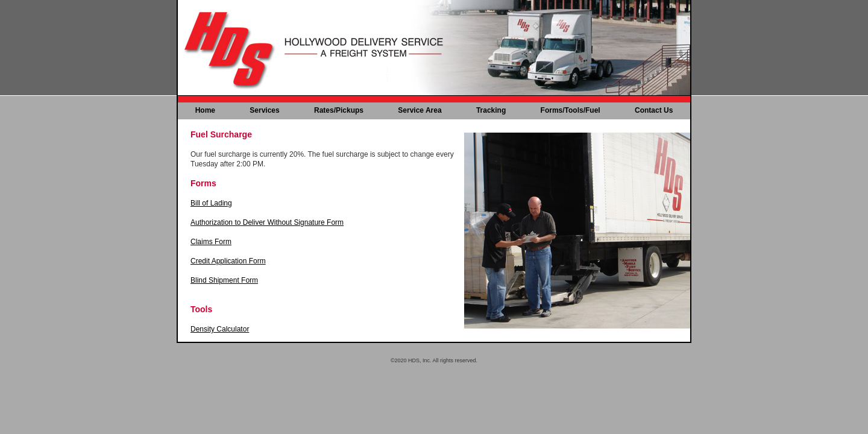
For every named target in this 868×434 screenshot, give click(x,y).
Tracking (491, 110)
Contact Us (654, 110)
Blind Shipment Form (224, 280)
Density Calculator (220, 329)
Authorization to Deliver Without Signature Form (267, 222)
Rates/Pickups (339, 110)
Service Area (420, 110)
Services (264, 110)
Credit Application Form (228, 261)
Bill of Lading (211, 203)
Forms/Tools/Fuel (571, 110)
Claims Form (211, 242)
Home (205, 110)
